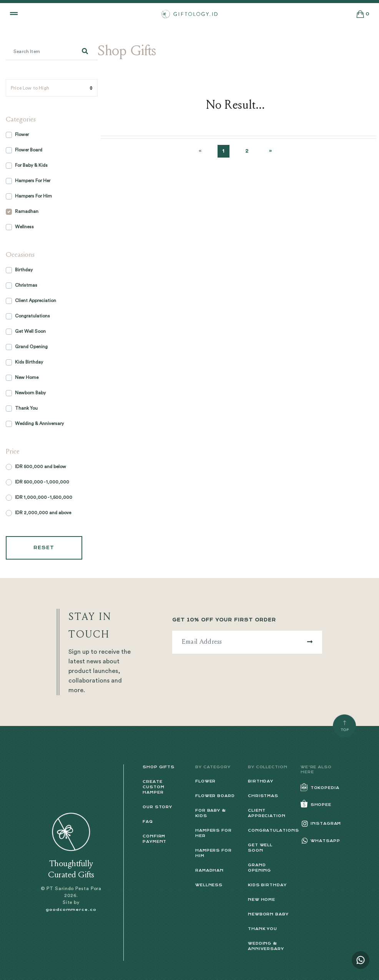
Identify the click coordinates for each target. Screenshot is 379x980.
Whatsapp (320, 841)
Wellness (24, 227)
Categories (21, 120)
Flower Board (29, 150)
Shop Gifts (159, 767)
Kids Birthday (29, 362)
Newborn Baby (30, 393)
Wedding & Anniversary (39, 424)
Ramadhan (27, 211)
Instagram (321, 823)
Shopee (316, 805)
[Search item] (39, 52)
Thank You (26, 408)
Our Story (157, 807)
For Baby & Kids (31, 165)
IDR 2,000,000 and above (43, 513)
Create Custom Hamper (153, 787)
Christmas (26, 285)
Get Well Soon (30, 331)
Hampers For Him (33, 196)
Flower (22, 135)
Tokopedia (320, 788)
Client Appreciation (36, 301)
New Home (27, 377)
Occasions (20, 255)
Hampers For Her (33, 181)
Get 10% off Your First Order (224, 620)
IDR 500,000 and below (41, 467)
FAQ (148, 821)
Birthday (24, 270)
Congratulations (32, 316)
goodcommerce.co (71, 909)
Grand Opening (31, 347)
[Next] (271, 151)
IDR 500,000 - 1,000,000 (42, 482)
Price (13, 452)
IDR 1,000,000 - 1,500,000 (44, 497)
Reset (44, 548)
